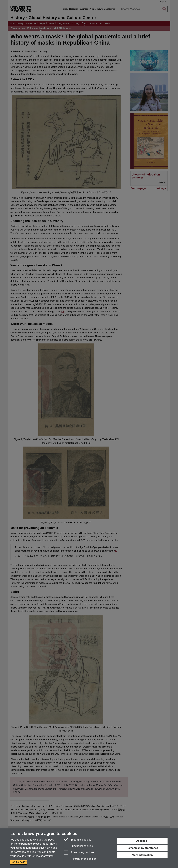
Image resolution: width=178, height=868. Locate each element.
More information (142, 855)
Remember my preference (142, 848)
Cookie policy (18, 862)
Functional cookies (78, 846)
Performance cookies (80, 859)
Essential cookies (78, 839)
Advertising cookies (79, 853)
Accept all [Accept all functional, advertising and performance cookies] (142, 841)
